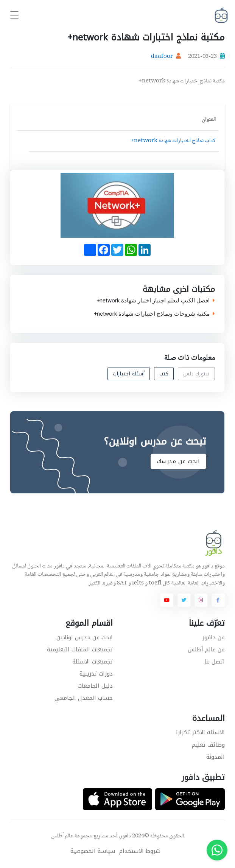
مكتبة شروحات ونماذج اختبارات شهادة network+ (154, 314)
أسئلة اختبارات (129, 374)
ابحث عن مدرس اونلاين (85, 637)
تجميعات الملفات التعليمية (80, 649)
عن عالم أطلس (206, 649)
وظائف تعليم (208, 745)
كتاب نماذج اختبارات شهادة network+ (173, 141)
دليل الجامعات (95, 686)
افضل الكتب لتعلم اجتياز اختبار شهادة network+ (156, 301)
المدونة (216, 757)
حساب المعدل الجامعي (84, 698)
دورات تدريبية (96, 674)
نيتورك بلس (196, 374)
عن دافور (214, 637)
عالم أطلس (62, 836)
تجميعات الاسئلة (93, 662)
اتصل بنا (215, 662)
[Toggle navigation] (14, 15)
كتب (164, 374)
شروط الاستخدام (140, 851)
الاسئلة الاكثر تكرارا (200, 732)
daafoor (162, 57)
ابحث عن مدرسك (179, 461)
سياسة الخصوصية (93, 851)
